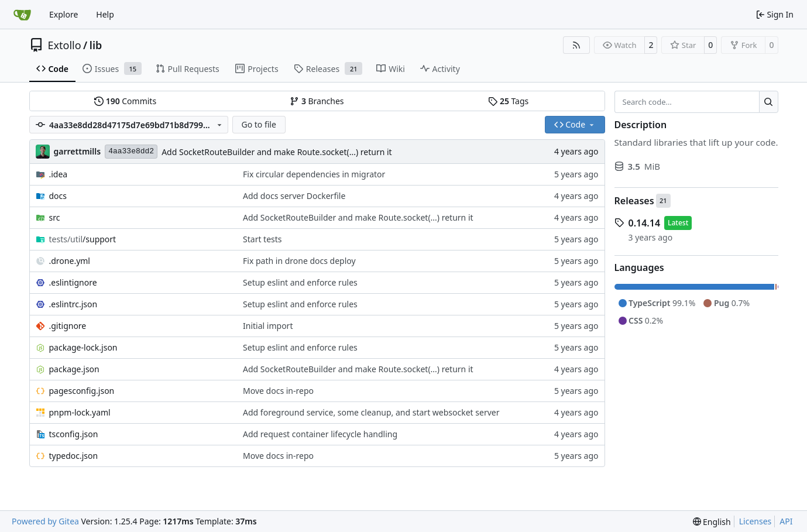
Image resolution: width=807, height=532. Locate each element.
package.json (74, 369)
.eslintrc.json (73, 304)
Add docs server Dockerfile (294, 196)
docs (58, 196)
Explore (63, 14)
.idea (59, 174)
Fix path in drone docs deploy (299, 261)
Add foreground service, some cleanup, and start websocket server (371, 412)
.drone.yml (70, 261)
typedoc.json (74, 456)
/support (83, 239)
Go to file (258, 124)
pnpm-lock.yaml (80, 412)
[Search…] (769, 102)
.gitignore (68, 326)
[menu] (712, 522)
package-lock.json (83, 347)
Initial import (268, 326)
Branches (317, 101)
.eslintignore (73, 282)
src (55, 217)
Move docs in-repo (278, 391)
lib (96, 45)
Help (105, 14)
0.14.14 (645, 223)
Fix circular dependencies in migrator (314, 174)
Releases (634, 201)
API (786, 521)
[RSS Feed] (576, 45)
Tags (508, 101)
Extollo (65, 45)
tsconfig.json (74, 434)
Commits (125, 101)
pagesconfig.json (82, 391)
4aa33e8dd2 (131, 151)
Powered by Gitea (45, 521)
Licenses (756, 521)
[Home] (22, 15)
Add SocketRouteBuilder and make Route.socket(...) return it (277, 152)
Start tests (262, 239)
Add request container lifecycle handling (320, 434)
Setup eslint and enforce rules (300, 282)
